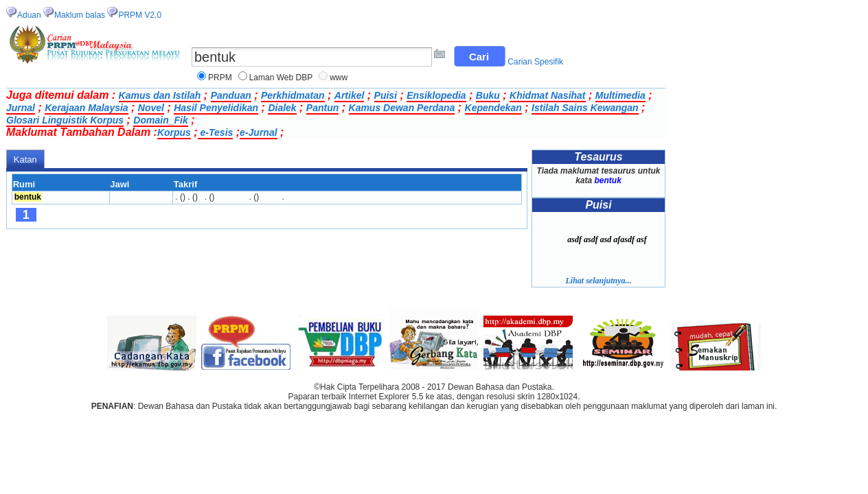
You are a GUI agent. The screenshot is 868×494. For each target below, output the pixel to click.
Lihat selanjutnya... (598, 281)
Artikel (350, 95)
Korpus (174, 132)
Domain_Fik (160, 120)
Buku (488, 95)
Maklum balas (80, 15)
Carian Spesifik (535, 62)
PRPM (220, 78)
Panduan (231, 95)
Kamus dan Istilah (160, 95)
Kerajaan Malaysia (86, 108)
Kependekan (493, 108)
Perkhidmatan (293, 95)
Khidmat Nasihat (547, 95)
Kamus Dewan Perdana (402, 108)
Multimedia (620, 95)
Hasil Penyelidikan (216, 108)
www (339, 78)
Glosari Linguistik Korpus (65, 120)
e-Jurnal (258, 132)
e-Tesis (216, 132)
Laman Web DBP (281, 78)
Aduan (29, 15)
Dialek (282, 108)
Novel (151, 108)
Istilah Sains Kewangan (585, 108)
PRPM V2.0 (140, 15)
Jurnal (21, 108)
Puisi (386, 95)
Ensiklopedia (436, 95)
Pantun (322, 108)
